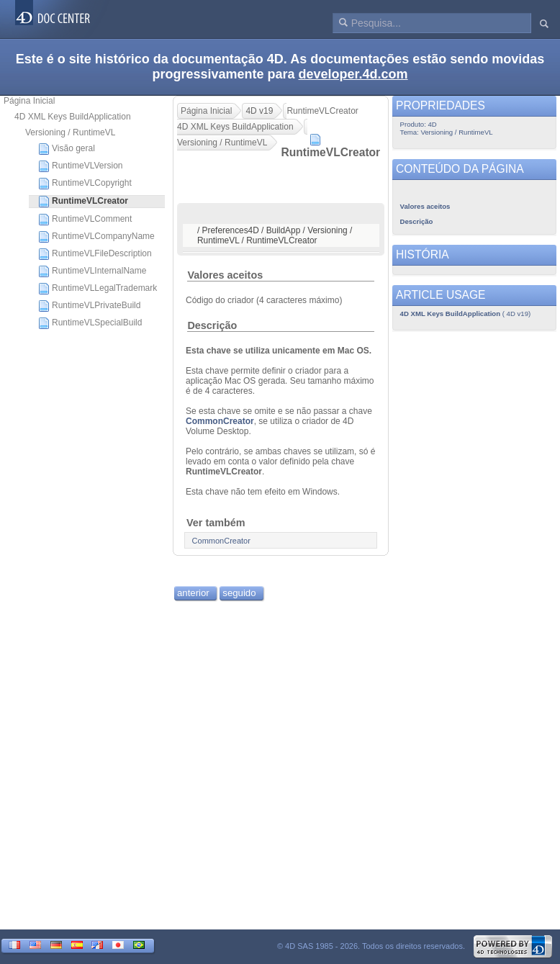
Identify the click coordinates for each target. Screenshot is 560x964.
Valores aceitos (225, 275)
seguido (239, 593)
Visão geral (67, 149)
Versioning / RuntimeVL (70, 132)
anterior (193, 593)
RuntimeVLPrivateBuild (89, 306)
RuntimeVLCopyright (85, 184)
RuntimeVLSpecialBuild (90, 323)
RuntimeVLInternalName (92, 271)
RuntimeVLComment (85, 220)
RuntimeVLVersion (81, 166)
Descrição (212, 325)
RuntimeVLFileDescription (95, 254)
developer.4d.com (353, 74)
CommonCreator (220, 421)
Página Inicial (29, 101)
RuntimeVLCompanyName (96, 237)
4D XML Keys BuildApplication (73, 117)
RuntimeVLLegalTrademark (98, 289)
